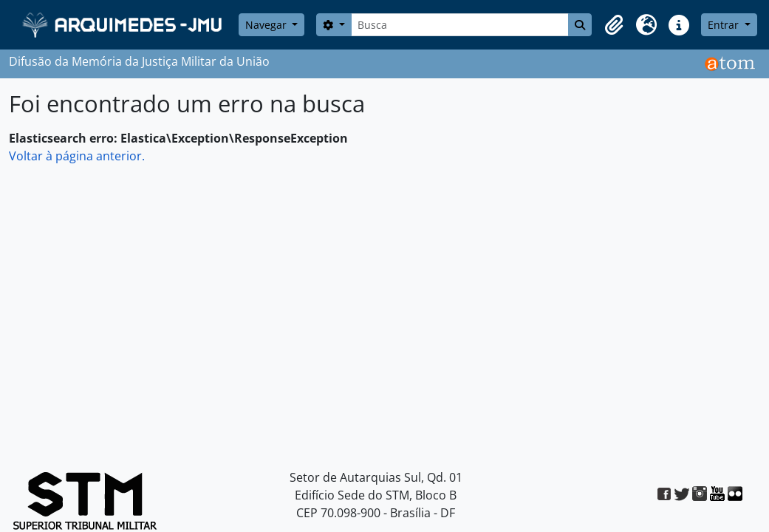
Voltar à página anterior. (77, 156)
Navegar (267, 25)
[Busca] (460, 25)
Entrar (725, 25)
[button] (614, 25)
